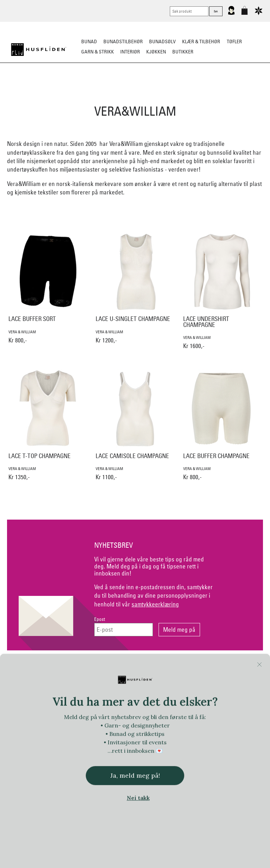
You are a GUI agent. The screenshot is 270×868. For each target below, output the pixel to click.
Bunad (89, 41)
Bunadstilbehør (123, 41)
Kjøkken (156, 52)
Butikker (183, 52)
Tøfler (234, 41)
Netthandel (106, 668)
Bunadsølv (162, 41)
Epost (100, 619)
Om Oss (223, 668)
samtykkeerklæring (155, 604)
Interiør (130, 52)
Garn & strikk (98, 52)
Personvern (164, 668)
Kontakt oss (48, 668)
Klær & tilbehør (201, 41)
